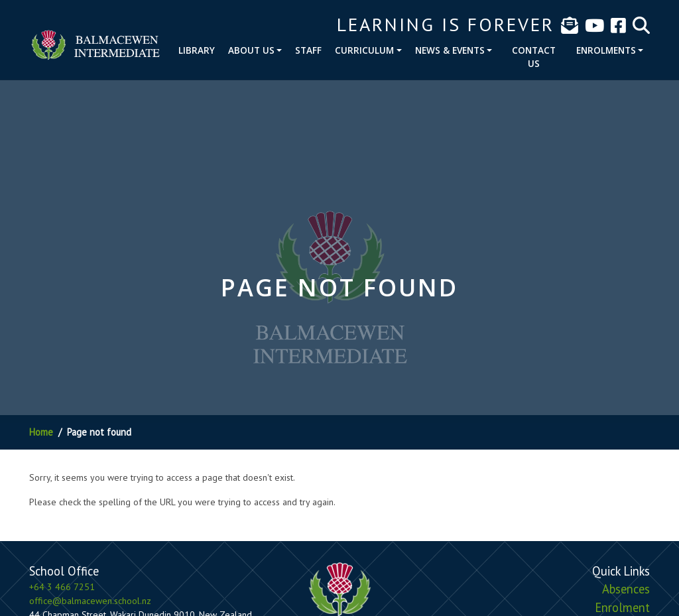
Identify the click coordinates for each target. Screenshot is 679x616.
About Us (251, 50)
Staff (308, 50)
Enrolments (606, 50)
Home (41, 432)
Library (197, 50)
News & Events (450, 50)
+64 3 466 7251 (62, 587)
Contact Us (534, 57)
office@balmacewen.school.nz (90, 601)
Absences (626, 589)
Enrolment (622, 607)
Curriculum (364, 50)
